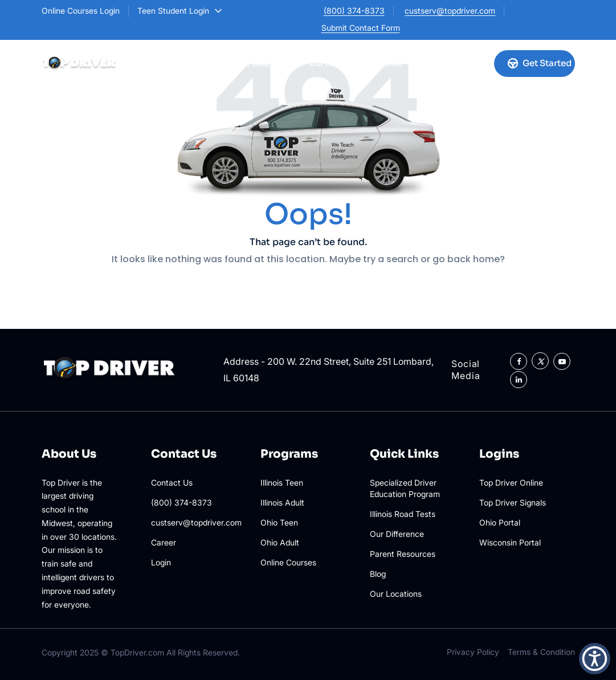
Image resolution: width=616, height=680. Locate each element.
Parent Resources (403, 554)
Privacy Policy (473, 652)
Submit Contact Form (361, 28)
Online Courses (259, 63)
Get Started (540, 63)
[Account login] (473, 63)
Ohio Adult (280, 542)
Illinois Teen (282, 482)
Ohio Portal (500, 522)
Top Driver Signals (513, 502)
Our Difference (397, 534)
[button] (595, 659)
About (395, 63)
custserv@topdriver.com (450, 11)
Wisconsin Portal (510, 542)
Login (161, 562)
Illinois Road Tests (403, 514)
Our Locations (336, 63)
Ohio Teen (279, 522)
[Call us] (444, 63)
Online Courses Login (81, 11)
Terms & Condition (541, 652)
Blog (378, 574)
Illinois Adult (282, 502)
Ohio (195, 63)
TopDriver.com (137, 652)
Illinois (148, 63)
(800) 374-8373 (354, 11)
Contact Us (172, 482)
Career (164, 542)
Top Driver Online (511, 482)
